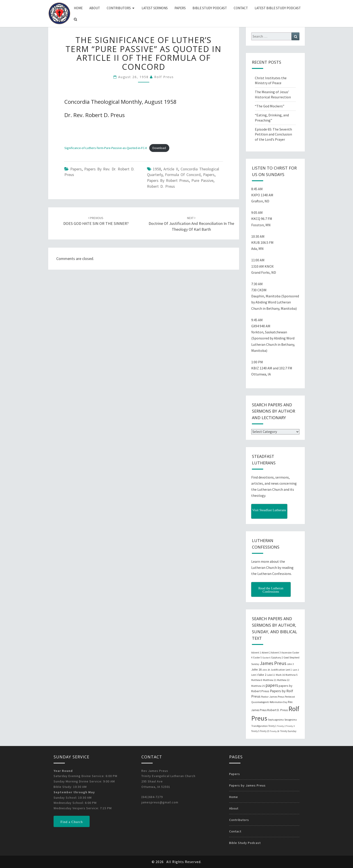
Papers (180, 8)
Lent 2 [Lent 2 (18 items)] (296, 670)
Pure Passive (202, 180)
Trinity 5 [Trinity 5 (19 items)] (255, 731)
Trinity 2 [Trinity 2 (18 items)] (281, 726)
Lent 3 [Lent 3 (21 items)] (255, 675)
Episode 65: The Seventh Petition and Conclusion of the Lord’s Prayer (273, 134)
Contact (241, 8)
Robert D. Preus (161, 186)
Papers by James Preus (247, 785)
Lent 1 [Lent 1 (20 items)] (289, 670)
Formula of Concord (183, 175)
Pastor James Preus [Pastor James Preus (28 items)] (273, 696)
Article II (171, 169)
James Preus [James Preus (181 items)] (273, 663)
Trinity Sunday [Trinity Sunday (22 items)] (288, 731)
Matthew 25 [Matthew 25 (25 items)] (258, 686)
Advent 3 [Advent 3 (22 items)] (276, 653)
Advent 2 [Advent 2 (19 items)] (266, 653)
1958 (157, 169)
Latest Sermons (155, 8)
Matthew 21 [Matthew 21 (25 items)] (270, 680)
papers (209, 175)
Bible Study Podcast (210, 8)
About (95, 8)
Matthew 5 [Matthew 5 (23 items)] (291, 675)
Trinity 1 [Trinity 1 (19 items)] (272, 726)
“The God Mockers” (270, 106)
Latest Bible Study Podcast (278, 8)
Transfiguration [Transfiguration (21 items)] (259, 726)
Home (78, 8)
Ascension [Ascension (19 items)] (287, 653)
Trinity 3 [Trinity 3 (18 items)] (290, 726)
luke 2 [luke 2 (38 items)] (262, 675)
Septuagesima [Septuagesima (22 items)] (276, 720)
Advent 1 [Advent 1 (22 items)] (256, 653)
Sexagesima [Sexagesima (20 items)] (291, 720)
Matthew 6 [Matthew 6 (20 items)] (257, 680)
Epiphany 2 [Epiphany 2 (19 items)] (277, 658)
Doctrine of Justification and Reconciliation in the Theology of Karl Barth (191, 224)
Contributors (119, 8)
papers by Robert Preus (168, 180)
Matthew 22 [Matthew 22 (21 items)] (283, 680)
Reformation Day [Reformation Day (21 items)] (278, 702)
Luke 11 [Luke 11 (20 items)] (271, 675)
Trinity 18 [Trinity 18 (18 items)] (275, 731)
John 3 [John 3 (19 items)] (290, 664)
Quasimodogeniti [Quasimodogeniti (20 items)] (260, 702)
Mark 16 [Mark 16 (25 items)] (280, 675)
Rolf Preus (164, 77)
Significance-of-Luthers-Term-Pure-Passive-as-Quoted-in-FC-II (106, 148)
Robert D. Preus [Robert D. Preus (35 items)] (277, 710)
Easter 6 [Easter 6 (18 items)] (267, 658)
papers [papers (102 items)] (272, 685)
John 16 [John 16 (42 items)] (256, 669)
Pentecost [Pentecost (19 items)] (290, 697)
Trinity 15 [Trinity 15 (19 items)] (265, 731)
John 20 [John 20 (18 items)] (266, 670)
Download (159, 148)
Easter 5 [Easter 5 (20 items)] (258, 658)
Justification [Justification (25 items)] (278, 670)
